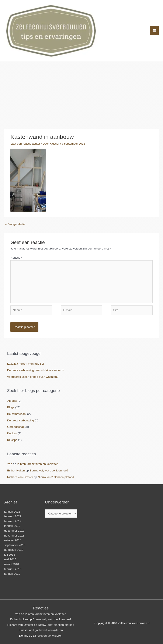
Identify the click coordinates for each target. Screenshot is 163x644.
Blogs (11, 407)
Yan (10, 464)
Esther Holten (16, 470)
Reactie (16, 258)
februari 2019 (13, 521)
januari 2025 (12, 512)
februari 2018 (13, 569)
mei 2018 (10, 559)
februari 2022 (13, 516)
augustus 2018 (14, 550)
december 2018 (14, 531)
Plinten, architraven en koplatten (38, 464)
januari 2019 (12, 526)
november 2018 (14, 536)
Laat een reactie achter (25, 144)
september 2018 (15, 545)
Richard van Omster (20, 477)
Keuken (12, 433)
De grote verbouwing (21, 420)
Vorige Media (15, 224)
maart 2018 (12, 564)
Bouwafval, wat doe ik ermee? (49, 470)
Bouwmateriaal (17, 414)
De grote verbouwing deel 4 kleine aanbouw (35, 370)
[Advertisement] (81, 93)
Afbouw (12, 401)
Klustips (12, 440)
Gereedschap (16, 427)
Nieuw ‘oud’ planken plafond (56, 477)
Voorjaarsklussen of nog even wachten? (33, 377)
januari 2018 (12, 574)
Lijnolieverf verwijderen (48, 630)
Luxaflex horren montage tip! (26, 364)
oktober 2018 (13, 540)
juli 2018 (10, 555)
